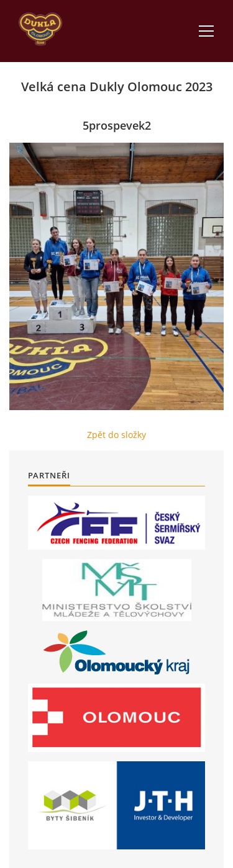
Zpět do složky (116, 435)
